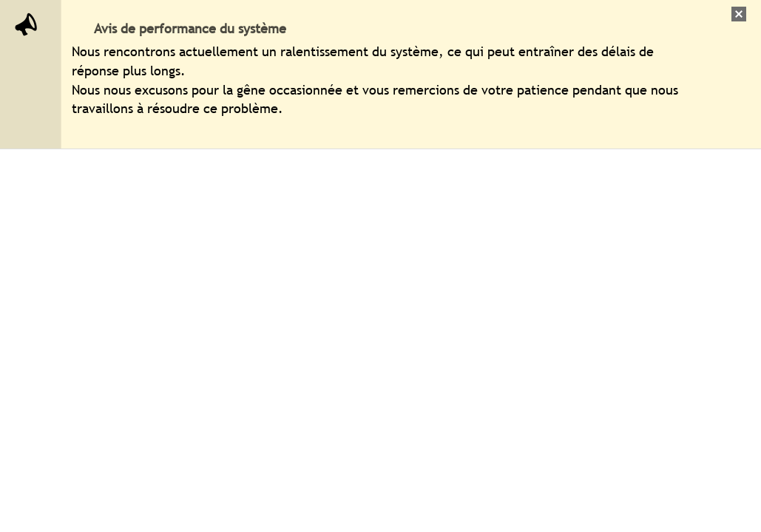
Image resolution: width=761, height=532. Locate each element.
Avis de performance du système (190, 28)
